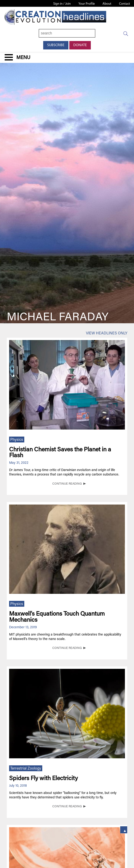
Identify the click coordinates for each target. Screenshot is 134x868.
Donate (80, 45)
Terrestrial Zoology (26, 769)
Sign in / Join (62, 4)
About (107, 4)
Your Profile (87, 4)
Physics (17, 440)
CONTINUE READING (67, 484)
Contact (125, 4)
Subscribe (56, 45)
